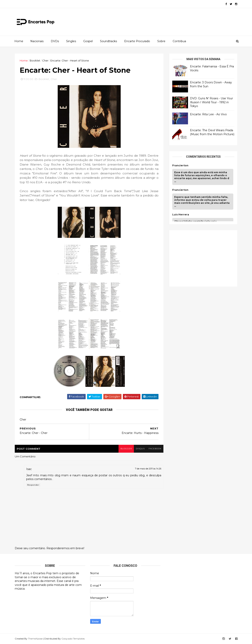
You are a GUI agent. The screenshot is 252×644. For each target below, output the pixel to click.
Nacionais (37, 41)
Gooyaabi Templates (73, 639)
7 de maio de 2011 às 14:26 (148, 469)
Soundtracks (108, 41)
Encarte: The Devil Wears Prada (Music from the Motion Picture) (212, 132)
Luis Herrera (181, 215)
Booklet (35, 60)
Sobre (161, 41)
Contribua (179, 41)
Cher (45, 60)
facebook (155, 449)
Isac (29, 469)
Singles (71, 41)
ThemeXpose (35, 639)
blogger (126, 449)
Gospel (88, 41)
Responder (33, 485)
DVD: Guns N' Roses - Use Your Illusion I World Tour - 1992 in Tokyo (211, 102)
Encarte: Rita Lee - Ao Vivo (208, 114)
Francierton (180, 166)
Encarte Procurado (137, 41)
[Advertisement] (202, 258)
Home (19, 41)
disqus (140, 449)
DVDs (55, 41)
